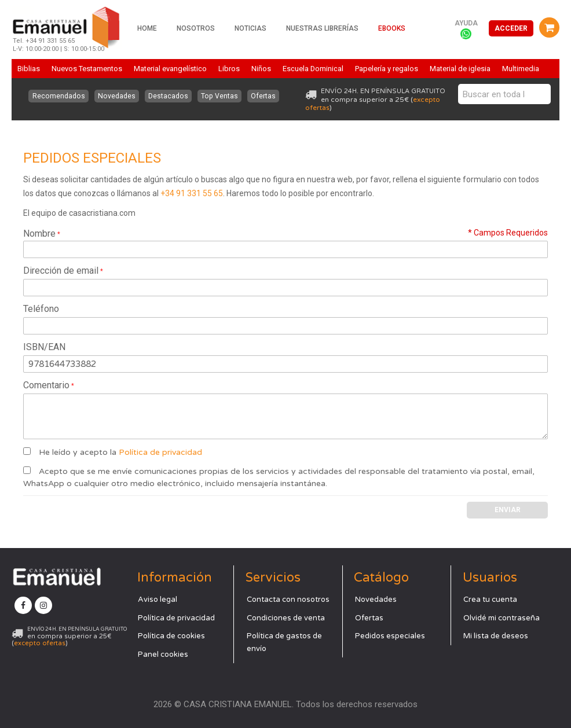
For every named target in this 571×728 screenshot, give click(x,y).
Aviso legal (158, 599)
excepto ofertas (40, 643)
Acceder (511, 28)
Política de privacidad (160, 452)
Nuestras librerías (322, 28)
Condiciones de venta (286, 617)
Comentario (46, 385)
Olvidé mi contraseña (502, 617)
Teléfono (41, 309)
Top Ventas (219, 96)
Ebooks (392, 28)
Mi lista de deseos (496, 635)
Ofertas (263, 96)
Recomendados (58, 96)
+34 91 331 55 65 (192, 193)
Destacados (168, 96)
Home (147, 28)
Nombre (39, 234)
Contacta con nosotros (288, 599)
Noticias (250, 28)
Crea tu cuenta (490, 599)
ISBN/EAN (44, 347)
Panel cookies (163, 654)
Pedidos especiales (390, 635)
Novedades (116, 96)
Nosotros (196, 28)
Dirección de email (61, 271)
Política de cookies (171, 635)
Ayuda (466, 23)
